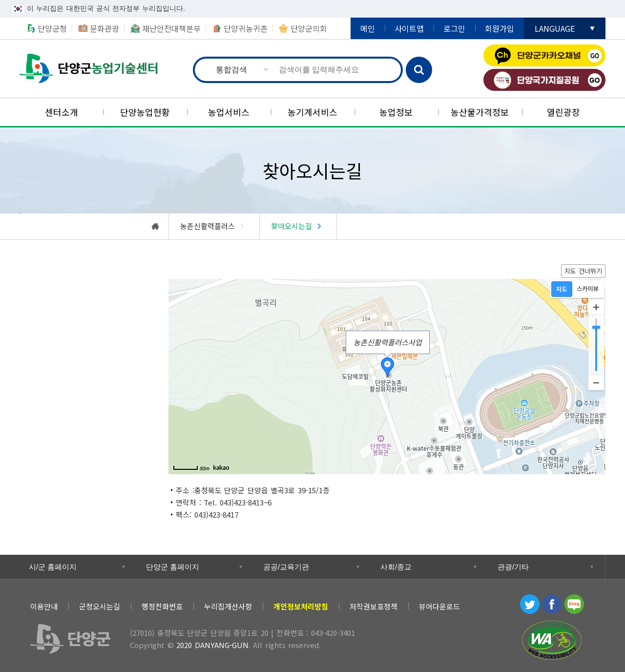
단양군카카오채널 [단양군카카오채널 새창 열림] (544, 55)
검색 (419, 70)
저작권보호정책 (374, 606)
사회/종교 (396, 567)
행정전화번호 (162, 606)
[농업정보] (396, 112)
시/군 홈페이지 (53, 567)
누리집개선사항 (228, 606)
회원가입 (500, 28)
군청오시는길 (100, 606)
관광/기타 (513, 567)
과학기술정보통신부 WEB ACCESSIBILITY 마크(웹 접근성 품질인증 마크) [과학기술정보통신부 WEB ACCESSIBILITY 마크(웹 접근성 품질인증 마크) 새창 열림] (552, 640)
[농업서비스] (229, 112)
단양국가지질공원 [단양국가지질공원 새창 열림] (544, 80)
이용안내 (44, 606)
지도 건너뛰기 (583, 271)
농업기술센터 (89, 69)
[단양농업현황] (145, 112)
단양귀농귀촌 (246, 28)
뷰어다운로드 (439, 606)
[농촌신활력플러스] (214, 226)
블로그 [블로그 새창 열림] (574, 604)
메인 (368, 28)
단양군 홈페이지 (173, 567)
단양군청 (52, 28)
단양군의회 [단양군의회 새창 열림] (309, 28)
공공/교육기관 (286, 567)
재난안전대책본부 (171, 28)
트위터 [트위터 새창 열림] (530, 604)
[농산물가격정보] (480, 112)
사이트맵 (409, 28)
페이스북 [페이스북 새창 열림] (552, 604)
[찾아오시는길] (298, 226)
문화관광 (104, 28)
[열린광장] (564, 112)
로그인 (454, 28)
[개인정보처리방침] (301, 606)
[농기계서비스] (312, 112)
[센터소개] (61, 112)
